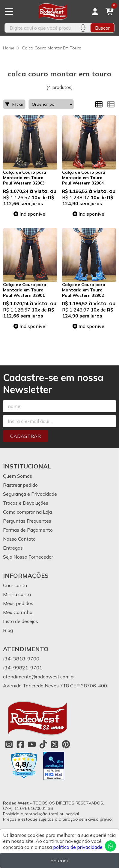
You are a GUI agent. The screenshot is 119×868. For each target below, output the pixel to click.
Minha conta (17, 594)
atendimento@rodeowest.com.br (39, 677)
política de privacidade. (78, 847)
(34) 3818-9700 (21, 659)
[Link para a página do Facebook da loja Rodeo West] (20, 744)
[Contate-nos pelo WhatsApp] (110, 846)
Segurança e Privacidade (30, 494)
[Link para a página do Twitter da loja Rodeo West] (55, 744)
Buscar (102, 28)
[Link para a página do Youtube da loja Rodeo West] (32, 744)
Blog (8, 630)
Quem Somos (18, 476)
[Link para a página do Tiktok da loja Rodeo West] (43, 744)
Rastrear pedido (20, 485)
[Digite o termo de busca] (40, 28)
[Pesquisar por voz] (83, 28)
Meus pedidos (18, 603)
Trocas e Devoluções (26, 503)
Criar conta (15, 585)
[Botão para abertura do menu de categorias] (9, 12)
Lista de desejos (21, 621)
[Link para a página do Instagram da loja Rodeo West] (9, 744)
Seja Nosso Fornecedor (28, 557)
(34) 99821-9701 (23, 668)
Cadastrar (25, 436)
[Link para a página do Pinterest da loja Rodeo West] (66, 744)
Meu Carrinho (18, 612)
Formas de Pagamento (28, 530)
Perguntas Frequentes (27, 521)
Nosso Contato (19, 539)
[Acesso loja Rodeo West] (95, 12)
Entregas (13, 548)
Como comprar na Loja (27, 512)
